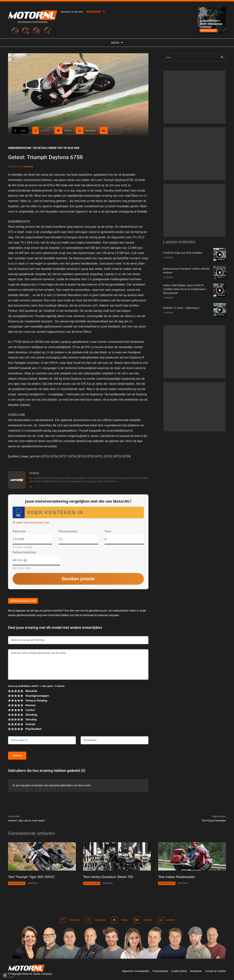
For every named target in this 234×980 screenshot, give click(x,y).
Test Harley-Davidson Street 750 (110, 877)
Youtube (146, 920)
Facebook (74, 920)
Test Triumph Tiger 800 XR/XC (33, 877)
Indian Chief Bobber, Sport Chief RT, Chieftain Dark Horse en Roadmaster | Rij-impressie (185, 289)
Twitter (123, 920)
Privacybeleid (160, 971)
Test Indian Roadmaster (177, 877)
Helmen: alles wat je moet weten (27, 821)
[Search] (222, 57)
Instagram (100, 920)
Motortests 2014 (17, 883)
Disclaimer (196, 971)
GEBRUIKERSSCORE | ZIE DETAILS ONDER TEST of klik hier (44, 148)
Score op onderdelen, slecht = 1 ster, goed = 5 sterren (36, 686)
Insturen (17, 756)
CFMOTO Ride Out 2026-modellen (183, 253)
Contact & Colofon (216, 971)
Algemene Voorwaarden (136, 971)
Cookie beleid (179, 971)
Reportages (208, 30)
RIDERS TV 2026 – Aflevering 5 (181, 308)
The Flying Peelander (214, 821)
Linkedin (170, 920)
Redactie (29, 166)
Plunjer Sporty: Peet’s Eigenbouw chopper (211, 24)
